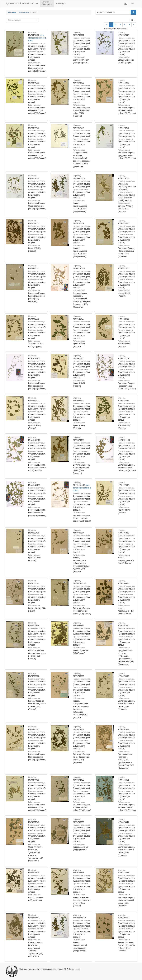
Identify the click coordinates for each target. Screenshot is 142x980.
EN (133, 4)
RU (126, 4)
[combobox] (22, 20)
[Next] (134, 25)
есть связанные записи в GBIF (37, 38)
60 (133, 20)
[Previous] (106, 25)
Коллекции (61, 4)
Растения (12, 12)
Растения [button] (47, 4)
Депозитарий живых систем (22, 4)
